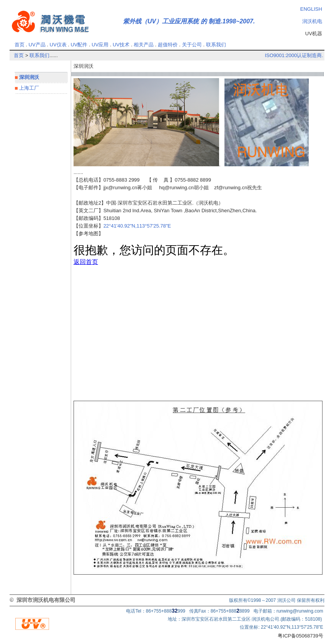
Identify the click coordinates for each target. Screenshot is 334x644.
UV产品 (37, 45)
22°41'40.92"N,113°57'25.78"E (137, 226)
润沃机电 (312, 21)
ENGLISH (311, 9)
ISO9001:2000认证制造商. (294, 55)
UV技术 (121, 45)
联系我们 (216, 45)
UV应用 (100, 45)
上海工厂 (28, 88)
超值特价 (168, 45)
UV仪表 (58, 45)
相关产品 (144, 45)
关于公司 (192, 45)
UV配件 (79, 45)
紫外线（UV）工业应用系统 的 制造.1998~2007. (189, 21)
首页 (20, 45)
